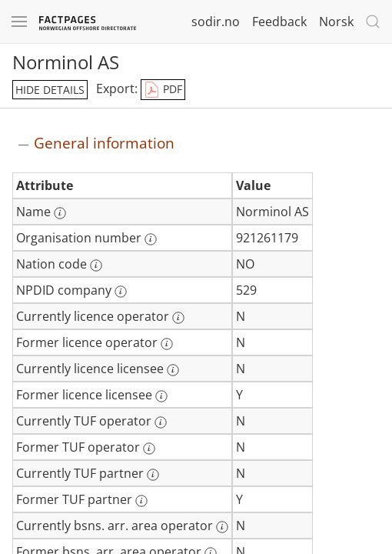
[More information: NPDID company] (121, 292)
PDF (163, 90)
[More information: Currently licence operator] (178, 318)
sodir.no (216, 22)
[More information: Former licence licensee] (161, 396)
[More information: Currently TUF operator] (161, 422)
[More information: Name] (60, 213)
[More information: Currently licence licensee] (173, 370)
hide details (50, 90)
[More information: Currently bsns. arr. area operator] (222, 527)
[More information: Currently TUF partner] (153, 475)
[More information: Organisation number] (151, 239)
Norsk (336, 22)
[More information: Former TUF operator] (149, 449)
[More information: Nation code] (96, 265)
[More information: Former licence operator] (167, 344)
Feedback (279, 22)
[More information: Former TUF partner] (141, 501)
